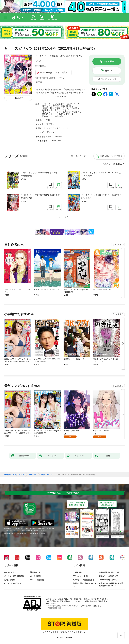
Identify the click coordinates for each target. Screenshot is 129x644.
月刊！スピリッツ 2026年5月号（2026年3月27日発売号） (101, 174)
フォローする (81, 56)
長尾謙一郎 (47, 108)
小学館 (47, 120)
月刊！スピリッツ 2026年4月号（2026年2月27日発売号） (41, 196)
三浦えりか (60, 108)
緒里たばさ (65, 56)
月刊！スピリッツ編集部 (47, 56)
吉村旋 (56, 106)
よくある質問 (35, 576)
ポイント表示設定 (37, 580)
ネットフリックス (59, 110)
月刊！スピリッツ (54, 132)
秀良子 (76, 112)
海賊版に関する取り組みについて (85, 585)
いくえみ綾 (72, 108)
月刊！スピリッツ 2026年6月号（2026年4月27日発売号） (41, 174)
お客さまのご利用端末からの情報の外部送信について (111, 585)
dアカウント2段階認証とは (84, 580)
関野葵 (45, 114)
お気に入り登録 (81, 156)
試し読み (20, 98)
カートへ (109, 71)
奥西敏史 (67, 112)
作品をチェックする (109, 79)
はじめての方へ (10, 572)
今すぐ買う (109, 61)
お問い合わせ (10, 580)
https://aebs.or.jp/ (55, 608)
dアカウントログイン (13, 583)
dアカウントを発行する (54, 632)
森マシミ (46, 106)
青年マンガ (51, 124)
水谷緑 (54, 114)
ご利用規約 (78, 572)
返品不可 (39, 82)
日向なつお (47, 116)
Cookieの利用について (108, 580)
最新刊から (119, 164)
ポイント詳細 (61, 72)
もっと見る (117, 245)
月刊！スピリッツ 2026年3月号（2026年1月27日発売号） (101, 196)
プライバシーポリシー (82, 576)
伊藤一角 (69, 114)
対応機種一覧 (35, 572)
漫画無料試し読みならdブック (14, 475)
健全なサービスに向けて (108, 576)
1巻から (107, 164)
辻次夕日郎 (66, 106)
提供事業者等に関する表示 (109, 572)
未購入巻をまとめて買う (111, 156)
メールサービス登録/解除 (14, 576)
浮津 (61, 114)
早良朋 (45, 110)
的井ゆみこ (60, 116)
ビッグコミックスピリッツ (56, 128)
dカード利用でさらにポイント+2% (49, 78)
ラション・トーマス (51, 112)
